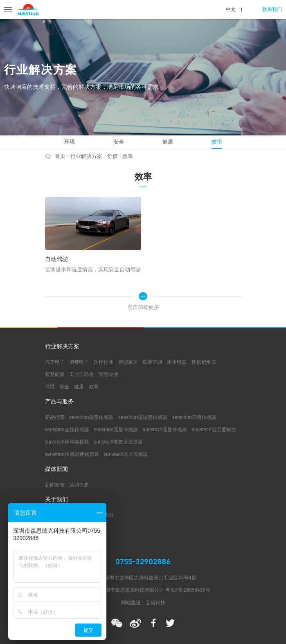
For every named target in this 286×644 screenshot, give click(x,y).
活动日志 (79, 485)
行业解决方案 (86, 156)
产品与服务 (59, 402)
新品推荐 (55, 417)
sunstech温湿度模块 (214, 430)
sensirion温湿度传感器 (143, 417)
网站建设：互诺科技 (143, 603)
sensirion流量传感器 (116, 430)
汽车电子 (55, 362)
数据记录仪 (204, 362)
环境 (70, 142)
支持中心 (56, 530)
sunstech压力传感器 (126, 454)
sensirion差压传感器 (67, 430)
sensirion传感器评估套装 (72, 454)
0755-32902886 (143, 562)
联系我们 (272, 9)
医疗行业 (104, 362)
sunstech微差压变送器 (118, 442)
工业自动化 (81, 374)
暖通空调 (152, 362)
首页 (60, 156)
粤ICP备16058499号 (188, 590)
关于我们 (56, 500)
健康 (168, 142)
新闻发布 (55, 485)
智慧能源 (55, 374)
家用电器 (177, 362)
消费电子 (79, 362)
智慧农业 (108, 374)
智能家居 (128, 362)
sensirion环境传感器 (194, 417)
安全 (119, 142)
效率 (217, 142)
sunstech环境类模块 (67, 442)
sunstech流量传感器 (165, 430)
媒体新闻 (56, 469)
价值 (113, 156)
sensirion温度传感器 (91, 417)
